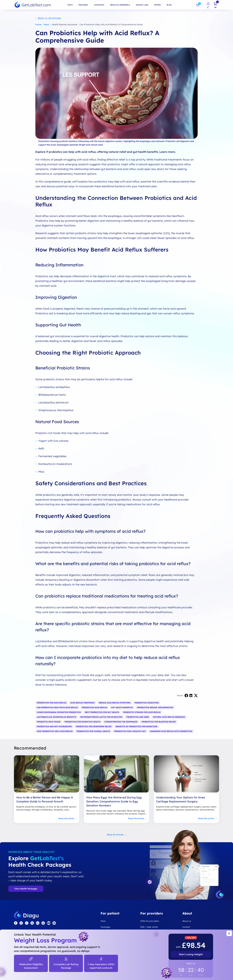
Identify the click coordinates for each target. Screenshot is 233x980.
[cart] (215, 5)
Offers (157, 5)
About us (187, 921)
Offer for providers (150, 921)
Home (38, 25)
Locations (99, 5)
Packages (83, 5)
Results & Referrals (120, 5)
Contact (186, 927)
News (47, 25)
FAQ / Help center (149, 927)
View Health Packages (26, 889)
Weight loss (142, 5)
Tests (70, 5)
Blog (169, 5)
